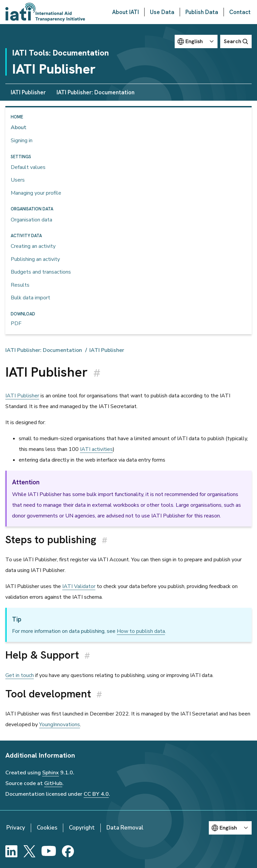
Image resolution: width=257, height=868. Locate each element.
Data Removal (125, 828)
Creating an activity (33, 246)
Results (20, 285)
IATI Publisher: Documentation (96, 92)
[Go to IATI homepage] (45, 12)
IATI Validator (79, 586)
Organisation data (31, 220)
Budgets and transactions (41, 272)
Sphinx (51, 773)
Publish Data (202, 12)
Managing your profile (36, 193)
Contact (240, 12)
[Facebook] (68, 851)
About (19, 127)
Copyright (82, 828)
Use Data (162, 12)
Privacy (16, 828)
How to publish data (141, 631)
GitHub (53, 783)
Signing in (22, 140)
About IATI (125, 12)
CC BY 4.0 (96, 794)
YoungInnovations (60, 725)
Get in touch (20, 675)
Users (18, 180)
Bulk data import (30, 298)
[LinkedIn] (11, 851)
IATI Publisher (28, 92)
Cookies (47, 828)
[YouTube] (49, 851)
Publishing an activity (35, 259)
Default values (28, 167)
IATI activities (96, 449)
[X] (29, 851)
